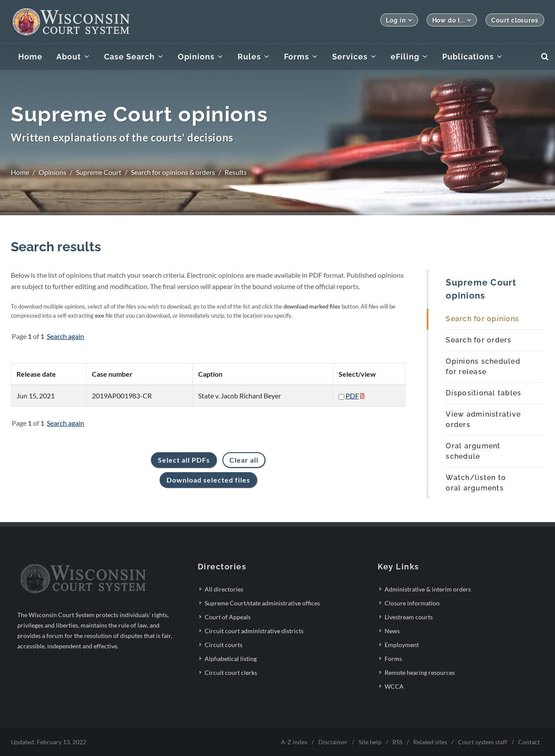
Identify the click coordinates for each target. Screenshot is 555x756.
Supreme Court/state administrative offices (262, 603)
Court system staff (483, 742)
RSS (397, 742)
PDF (352, 396)
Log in (399, 20)
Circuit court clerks (231, 672)
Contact (529, 742)
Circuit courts (224, 645)
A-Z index (294, 742)
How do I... (452, 20)
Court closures (515, 20)
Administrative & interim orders (428, 589)
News (392, 631)
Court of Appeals (228, 617)
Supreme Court (99, 172)
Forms (393, 659)
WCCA (394, 686)
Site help (370, 742)
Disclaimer (333, 742)
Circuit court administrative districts (254, 631)
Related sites (430, 742)
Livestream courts (409, 617)
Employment (402, 645)
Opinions (52, 172)
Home (20, 172)
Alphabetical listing (231, 659)
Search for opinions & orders (173, 172)
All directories (224, 589)
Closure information (412, 603)
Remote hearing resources (420, 672)
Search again (65, 336)
